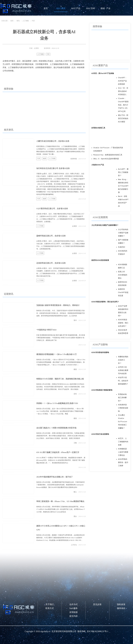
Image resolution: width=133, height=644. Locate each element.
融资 (45, 158)
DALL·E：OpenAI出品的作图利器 (106, 159)
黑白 (75, 516)
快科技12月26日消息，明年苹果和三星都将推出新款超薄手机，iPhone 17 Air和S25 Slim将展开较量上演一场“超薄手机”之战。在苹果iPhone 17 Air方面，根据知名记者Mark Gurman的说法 (61, 509)
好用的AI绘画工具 (98, 128)
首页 (46, 8)
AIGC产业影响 (100, 345)
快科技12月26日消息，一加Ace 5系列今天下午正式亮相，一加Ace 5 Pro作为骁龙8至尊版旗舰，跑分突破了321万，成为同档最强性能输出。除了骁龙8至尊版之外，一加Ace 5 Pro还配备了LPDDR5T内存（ (61, 362)
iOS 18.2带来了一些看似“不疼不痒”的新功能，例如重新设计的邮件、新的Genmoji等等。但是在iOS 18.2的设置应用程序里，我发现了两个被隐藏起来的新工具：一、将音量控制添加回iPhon (61, 460)
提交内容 (74, 616)
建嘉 (75, 369)
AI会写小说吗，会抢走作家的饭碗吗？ (123, 381)
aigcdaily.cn (45, 631)
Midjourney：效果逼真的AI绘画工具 (108, 155)
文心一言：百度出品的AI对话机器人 (123, 91)
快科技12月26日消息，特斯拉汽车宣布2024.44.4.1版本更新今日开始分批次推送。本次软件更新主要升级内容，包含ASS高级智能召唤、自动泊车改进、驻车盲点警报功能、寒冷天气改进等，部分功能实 (60, 387)
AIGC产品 (76, 8)
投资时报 (74, 159)
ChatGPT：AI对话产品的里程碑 (122, 81)
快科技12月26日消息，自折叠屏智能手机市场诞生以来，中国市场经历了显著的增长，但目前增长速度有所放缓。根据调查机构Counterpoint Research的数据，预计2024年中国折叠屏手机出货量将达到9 (61, 485)
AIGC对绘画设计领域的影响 (102, 390)
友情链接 (74, 612)
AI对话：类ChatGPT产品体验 (103, 73)
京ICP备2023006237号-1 (98, 631)
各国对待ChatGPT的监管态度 (123, 292)
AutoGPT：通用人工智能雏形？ (123, 172)
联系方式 (50, 608)
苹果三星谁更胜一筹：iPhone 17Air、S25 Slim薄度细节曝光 (60, 501)
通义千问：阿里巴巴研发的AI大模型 (123, 119)
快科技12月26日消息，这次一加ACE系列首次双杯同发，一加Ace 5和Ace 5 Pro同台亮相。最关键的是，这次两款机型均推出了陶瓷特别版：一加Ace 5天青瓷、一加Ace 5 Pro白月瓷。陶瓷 (61, 411)
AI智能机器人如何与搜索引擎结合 (123, 452)
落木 (75, 320)
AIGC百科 (90, 8)
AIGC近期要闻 (100, 217)
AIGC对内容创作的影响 (100, 353)
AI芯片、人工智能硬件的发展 (123, 442)
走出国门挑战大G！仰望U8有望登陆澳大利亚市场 (56, 428)
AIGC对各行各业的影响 (100, 434)
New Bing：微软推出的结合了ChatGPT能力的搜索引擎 (123, 186)
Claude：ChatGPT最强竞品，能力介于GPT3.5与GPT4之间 (123, 105)
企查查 (74, 226)
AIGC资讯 (61, 8)
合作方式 (74, 604)
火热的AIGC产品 (98, 165)
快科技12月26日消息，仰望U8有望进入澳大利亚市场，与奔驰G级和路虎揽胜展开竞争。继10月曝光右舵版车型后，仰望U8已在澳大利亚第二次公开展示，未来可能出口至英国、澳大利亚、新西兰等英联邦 (61, 436)
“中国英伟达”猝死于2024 (46, 330)
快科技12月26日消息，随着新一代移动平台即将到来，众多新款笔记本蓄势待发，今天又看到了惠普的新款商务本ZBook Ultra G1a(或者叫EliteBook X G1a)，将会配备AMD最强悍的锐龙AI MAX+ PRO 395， (61, 538)
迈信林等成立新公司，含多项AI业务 (51, 263)
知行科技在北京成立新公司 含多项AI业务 (53, 168)
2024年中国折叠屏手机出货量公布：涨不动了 (55, 477)
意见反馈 (97, 604)
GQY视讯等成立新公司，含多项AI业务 (52, 209)
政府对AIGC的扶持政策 (100, 260)
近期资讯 (9, 294)
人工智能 (26, 21)
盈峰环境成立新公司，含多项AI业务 (51, 236)
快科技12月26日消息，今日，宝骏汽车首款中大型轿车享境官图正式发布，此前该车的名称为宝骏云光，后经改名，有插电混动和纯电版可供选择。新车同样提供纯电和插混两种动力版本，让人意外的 (61, 313)
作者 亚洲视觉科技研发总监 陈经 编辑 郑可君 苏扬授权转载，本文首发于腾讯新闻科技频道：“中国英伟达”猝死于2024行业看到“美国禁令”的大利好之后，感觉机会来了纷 (61, 338)
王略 (75, 443)
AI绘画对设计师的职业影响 (123, 408)
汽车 (33, 21)
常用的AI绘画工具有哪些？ (122, 398)
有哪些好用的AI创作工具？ (123, 360)
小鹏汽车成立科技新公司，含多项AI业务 (53, 141)
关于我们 (50, 604)
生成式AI (122, 247)
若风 (75, 394)
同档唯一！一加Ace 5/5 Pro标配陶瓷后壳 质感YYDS (57, 403)
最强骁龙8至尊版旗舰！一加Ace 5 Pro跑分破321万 (56, 354)
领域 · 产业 (105, 8)
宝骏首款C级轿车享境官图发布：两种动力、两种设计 (58, 305)
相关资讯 (9, 130)
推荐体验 (9, 89)
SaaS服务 (74, 608)
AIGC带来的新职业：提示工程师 (123, 463)
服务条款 (121, 608)
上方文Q (74, 545)
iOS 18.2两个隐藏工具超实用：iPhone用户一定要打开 (58, 452)
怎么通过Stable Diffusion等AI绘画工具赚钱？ (123, 422)
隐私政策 (121, 604)
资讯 (18, 21)
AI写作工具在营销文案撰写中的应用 (123, 370)
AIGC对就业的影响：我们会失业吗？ (105, 302)
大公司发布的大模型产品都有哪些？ (105, 225)
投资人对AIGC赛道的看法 (123, 275)
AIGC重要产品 (100, 66)
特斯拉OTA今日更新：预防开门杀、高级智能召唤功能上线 (60, 379)
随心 (75, 492)
